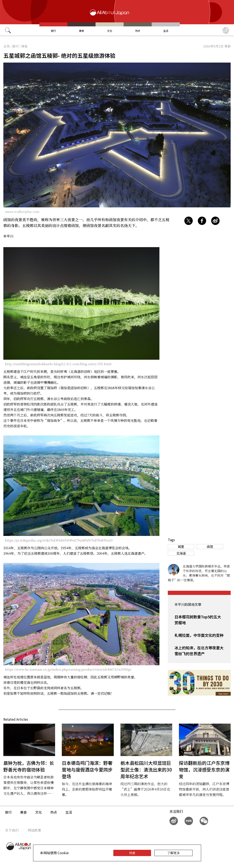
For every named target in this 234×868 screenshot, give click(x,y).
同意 (132, 853)
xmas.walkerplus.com (22, 211)
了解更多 (173, 853)
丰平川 (8, 236)
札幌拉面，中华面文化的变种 (199, 635)
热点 (138, 31)
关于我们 (12, 830)
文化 (110, 31)
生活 (166, 31)
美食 (81, 31)
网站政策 (34, 830)
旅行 (53, 31)
